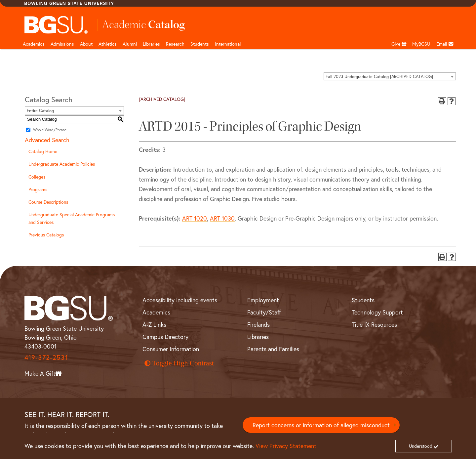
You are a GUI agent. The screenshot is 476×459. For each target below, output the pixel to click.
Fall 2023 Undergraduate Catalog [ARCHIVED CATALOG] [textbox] (379, 77)
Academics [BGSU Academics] (156, 312)
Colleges (37, 177)
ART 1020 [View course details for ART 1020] (195, 218)
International (228, 44)
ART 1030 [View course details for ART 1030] (222, 218)
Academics (34, 44)
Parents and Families (273, 349)
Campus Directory (165, 337)
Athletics (108, 44)
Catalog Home (43, 151)
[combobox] (390, 76)
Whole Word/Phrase (50, 130)
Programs (38, 189)
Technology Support (377, 312)
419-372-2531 (46, 357)
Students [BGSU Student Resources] (363, 300)
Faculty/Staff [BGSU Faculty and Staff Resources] (264, 312)
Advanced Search (47, 140)
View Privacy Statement (286, 446)
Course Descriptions (48, 202)
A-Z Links (154, 324)
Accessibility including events (180, 300)
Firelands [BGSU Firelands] (258, 324)
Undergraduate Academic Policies (62, 164)
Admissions (62, 44)
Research (175, 44)
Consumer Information (171, 349)
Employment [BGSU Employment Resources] (263, 300)
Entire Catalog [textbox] (40, 111)
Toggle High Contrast (179, 363)
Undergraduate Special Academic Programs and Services (72, 218)
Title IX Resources (374, 324)
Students (200, 44)
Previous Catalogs (46, 235)
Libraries (151, 44)
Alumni (130, 44)
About (86, 44)
